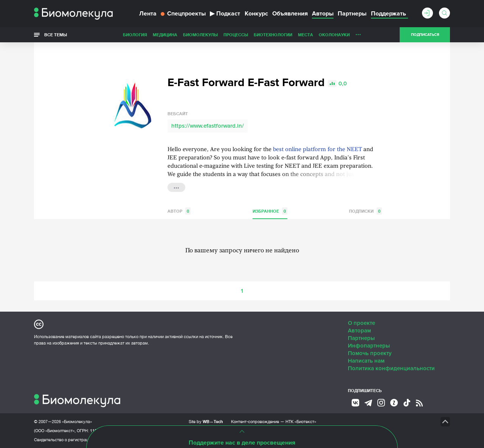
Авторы (323, 14)
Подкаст (225, 14)
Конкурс (256, 14)
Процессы (236, 35)
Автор (179, 211)
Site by (206, 421)
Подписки (365, 211)
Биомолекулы (200, 35)
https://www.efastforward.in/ (208, 126)
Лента (148, 14)
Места (306, 35)
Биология (135, 35)
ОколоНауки (334, 35)
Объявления (290, 14)
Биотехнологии (273, 35)
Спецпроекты (183, 14)
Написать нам (366, 361)
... (358, 33)
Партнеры (352, 14)
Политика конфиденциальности (391, 368)
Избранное (270, 211)
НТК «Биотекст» (301, 422)
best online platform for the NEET (317, 150)
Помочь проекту (370, 353)
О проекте (361, 323)
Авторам (359, 331)
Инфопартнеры (369, 346)
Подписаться (425, 35)
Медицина (165, 35)
